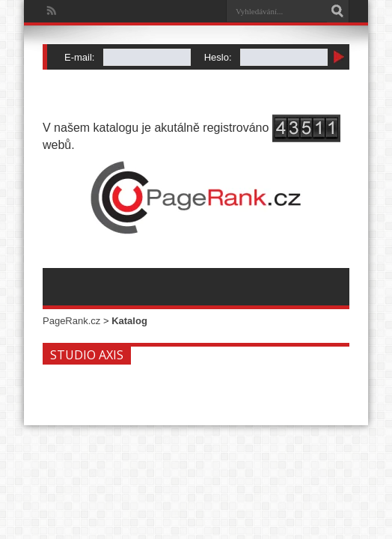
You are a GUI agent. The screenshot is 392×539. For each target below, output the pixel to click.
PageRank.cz (71, 321)
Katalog (129, 321)
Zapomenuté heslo (122, 75)
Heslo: (218, 57)
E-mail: (79, 57)
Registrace (72, 75)
